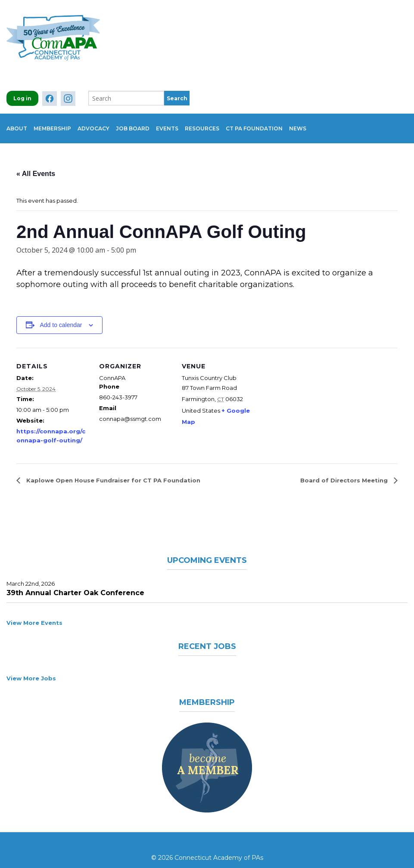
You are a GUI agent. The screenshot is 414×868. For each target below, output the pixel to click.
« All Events (36, 163)
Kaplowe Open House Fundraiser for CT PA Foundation (112, 470)
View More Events (34, 612)
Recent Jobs (207, 636)
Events (193, 123)
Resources (234, 123)
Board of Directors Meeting (345, 470)
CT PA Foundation (293, 123)
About (17, 123)
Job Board (152, 123)
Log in (22, 98)
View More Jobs (31, 668)
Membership (59, 123)
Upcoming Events (207, 549)
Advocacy (106, 123)
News (343, 123)
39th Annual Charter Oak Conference (75, 582)
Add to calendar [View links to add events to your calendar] (61, 315)
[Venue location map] (310, 397)
